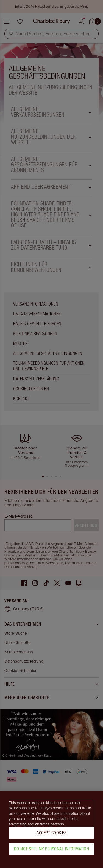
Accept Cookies (51, 835)
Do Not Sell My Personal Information (52, 851)
